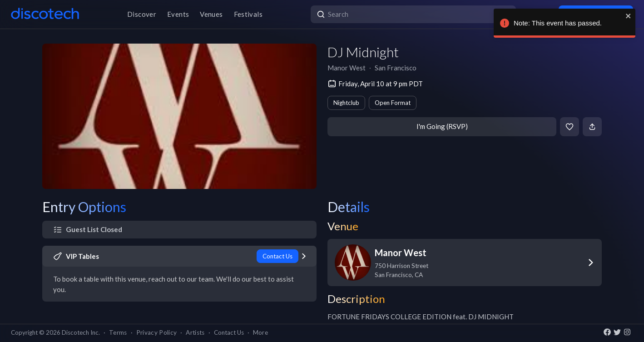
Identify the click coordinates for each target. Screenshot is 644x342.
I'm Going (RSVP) (442, 126)
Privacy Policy (157, 332)
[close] (626, 16)
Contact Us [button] (229, 332)
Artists (195, 332)
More (260, 332)
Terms (118, 332)
